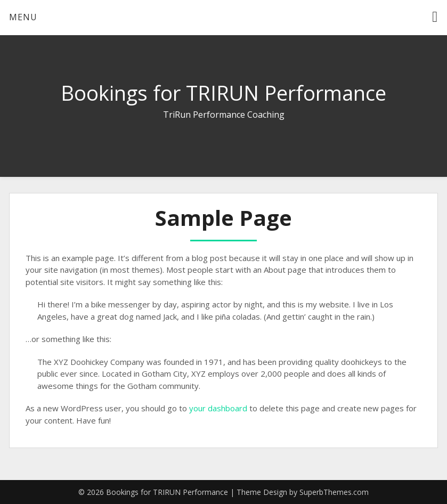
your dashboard (218, 408)
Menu (23, 17)
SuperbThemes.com (334, 492)
